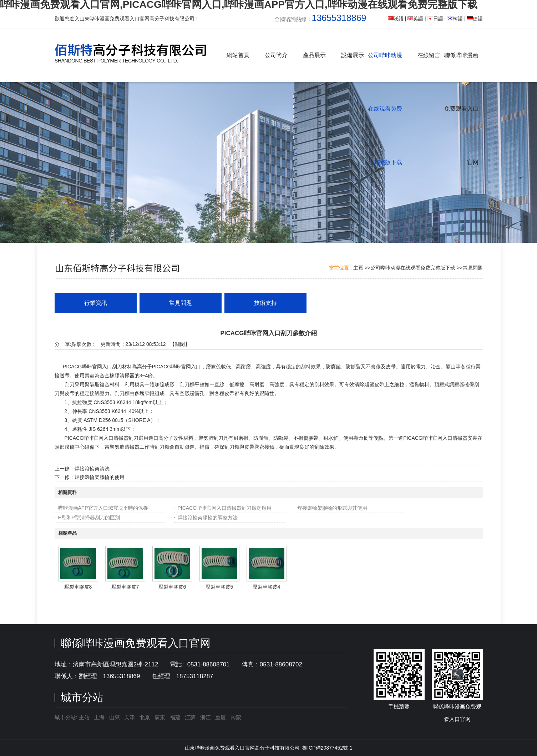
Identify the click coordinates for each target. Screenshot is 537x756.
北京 (145, 717)
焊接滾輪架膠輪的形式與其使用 (332, 508)
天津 (130, 717)
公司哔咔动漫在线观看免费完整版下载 (413, 268)
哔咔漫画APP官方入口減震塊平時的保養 (103, 508)
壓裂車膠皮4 (267, 587)
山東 (115, 717)
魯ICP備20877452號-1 (327, 748)
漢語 (396, 19)
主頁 (358, 268)
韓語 (455, 19)
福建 (175, 717)
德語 (475, 19)
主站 (83, 717)
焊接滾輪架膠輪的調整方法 (208, 518)
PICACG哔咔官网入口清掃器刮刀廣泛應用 (225, 508)
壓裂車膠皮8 (78, 587)
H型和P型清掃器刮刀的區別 (89, 518)
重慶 (221, 717)
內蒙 (236, 717)
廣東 (160, 717)
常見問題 (473, 268)
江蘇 (190, 717)
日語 (435, 19)
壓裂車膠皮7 (125, 587)
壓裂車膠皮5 (219, 587)
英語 (415, 19)
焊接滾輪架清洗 (92, 469)
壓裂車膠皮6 (172, 587)
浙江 (206, 717)
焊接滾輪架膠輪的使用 (100, 477)
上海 (99, 717)
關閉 (180, 344)
